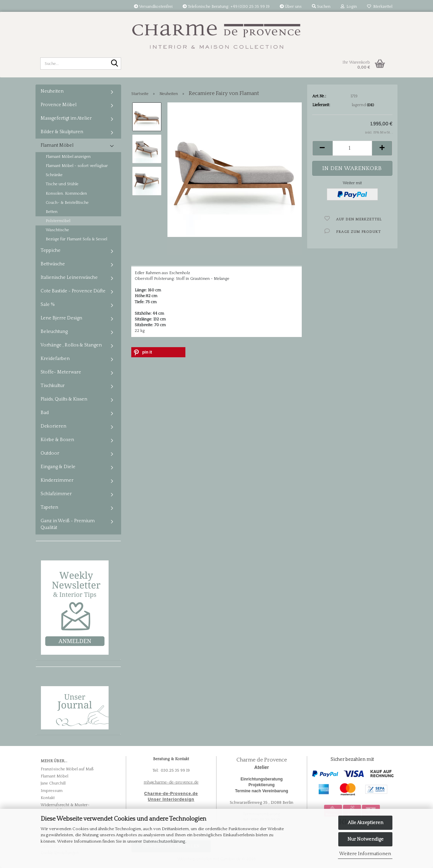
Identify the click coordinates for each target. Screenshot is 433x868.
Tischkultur (53, 386)
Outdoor (50, 453)
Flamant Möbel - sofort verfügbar (77, 166)
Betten (52, 212)
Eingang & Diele (58, 467)
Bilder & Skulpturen (62, 132)
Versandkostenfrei (153, 7)
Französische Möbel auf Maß (67, 769)
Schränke (54, 175)
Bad (45, 413)
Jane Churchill (53, 783)
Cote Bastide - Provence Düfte (73, 291)
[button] (322, 148)
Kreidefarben (55, 359)
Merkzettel (380, 7)
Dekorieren (53, 426)
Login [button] (349, 7)
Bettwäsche (53, 264)
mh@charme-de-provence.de (171, 782)
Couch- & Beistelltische (67, 203)
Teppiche (51, 250)
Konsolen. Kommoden (66, 194)
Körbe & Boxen (57, 440)
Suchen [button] (321, 7)
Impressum (52, 791)
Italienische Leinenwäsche (69, 278)
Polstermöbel (58, 221)
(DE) (370, 105)
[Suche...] (115, 64)
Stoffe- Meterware (61, 372)
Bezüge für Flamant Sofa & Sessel (76, 239)
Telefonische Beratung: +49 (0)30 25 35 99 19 (226, 7)
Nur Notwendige (366, 839)
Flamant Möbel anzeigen (68, 157)
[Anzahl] (352, 148)
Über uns (291, 7)
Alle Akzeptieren (366, 823)
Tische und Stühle (62, 184)
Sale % (48, 305)
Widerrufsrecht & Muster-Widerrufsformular (65, 808)
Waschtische (57, 230)
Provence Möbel (59, 105)
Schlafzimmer (56, 494)
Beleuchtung (54, 332)
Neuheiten (52, 91)
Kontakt (48, 798)
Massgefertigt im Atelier (66, 118)
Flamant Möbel (57, 145)
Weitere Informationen (365, 854)
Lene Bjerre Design (61, 318)
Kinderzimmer (57, 480)
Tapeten (49, 507)
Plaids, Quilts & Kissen (64, 399)
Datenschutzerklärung (164, 841)
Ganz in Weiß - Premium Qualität (68, 524)
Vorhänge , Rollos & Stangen (71, 345)
